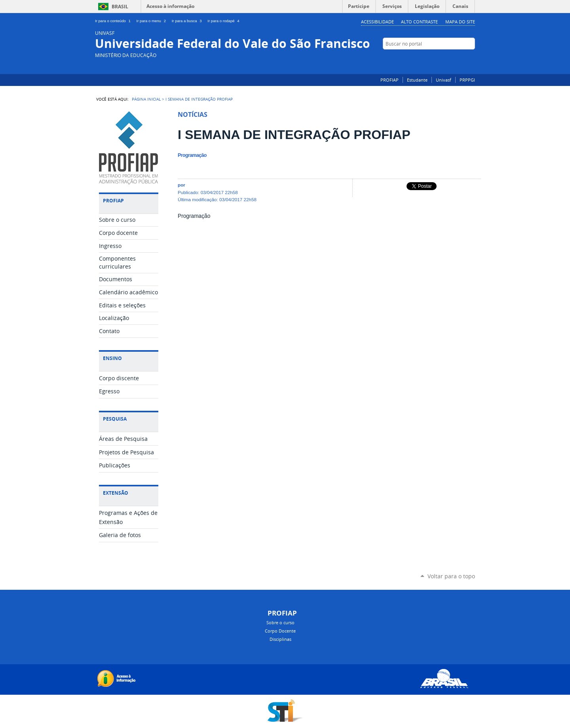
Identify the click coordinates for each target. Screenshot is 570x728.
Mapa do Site (460, 22)
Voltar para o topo (451, 576)
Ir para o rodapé (224, 21)
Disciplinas (280, 639)
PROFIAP (389, 80)
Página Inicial (146, 99)
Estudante (417, 80)
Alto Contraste (419, 22)
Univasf (444, 80)
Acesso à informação (170, 6)
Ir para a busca (188, 21)
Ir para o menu (153, 21)
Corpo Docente (280, 631)
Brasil (120, 7)
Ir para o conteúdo (114, 21)
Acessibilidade (377, 22)
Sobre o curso (280, 622)
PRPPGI (467, 80)
